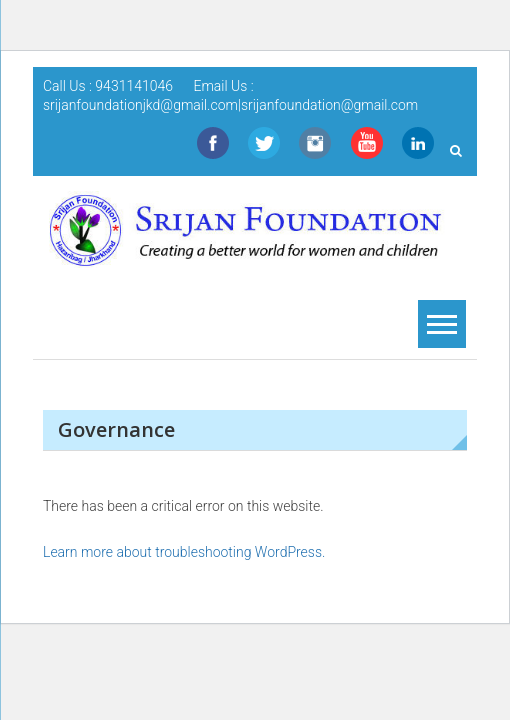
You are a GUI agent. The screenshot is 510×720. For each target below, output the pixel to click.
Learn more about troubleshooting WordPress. (184, 552)
